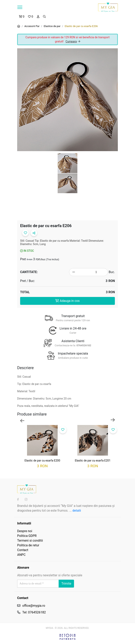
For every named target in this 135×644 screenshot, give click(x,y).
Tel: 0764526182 (34, 612)
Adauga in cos (67, 301)
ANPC (21, 555)
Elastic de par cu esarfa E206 (81, 26)
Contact (23, 550)
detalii (77, 511)
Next (113, 420)
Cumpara (73, 41)
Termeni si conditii (30, 541)
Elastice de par (52, 26)
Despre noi (25, 531)
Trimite (66, 584)
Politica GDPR (27, 536)
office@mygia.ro (34, 606)
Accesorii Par (32, 26)
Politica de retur (28, 545)
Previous (22, 420)
